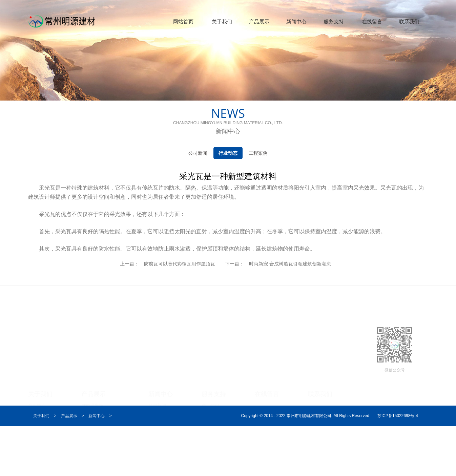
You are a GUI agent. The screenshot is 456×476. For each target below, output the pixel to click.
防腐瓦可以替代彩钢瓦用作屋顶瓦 (180, 264)
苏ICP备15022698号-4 (398, 416)
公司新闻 (198, 153)
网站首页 (183, 21)
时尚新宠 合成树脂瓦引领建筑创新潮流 (290, 264)
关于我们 (222, 21)
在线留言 (372, 21)
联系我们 (409, 21)
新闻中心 (296, 21)
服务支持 (334, 21)
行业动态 (228, 153)
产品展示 (259, 21)
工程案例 (258, 153)
